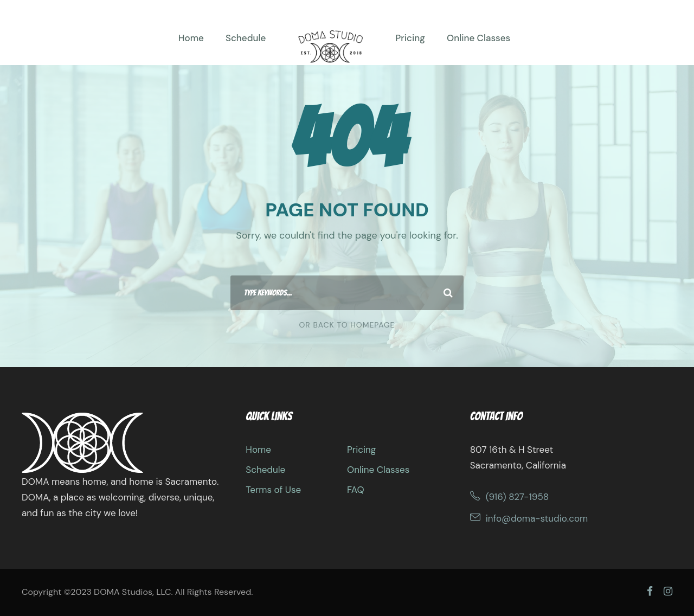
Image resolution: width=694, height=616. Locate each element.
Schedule (246, 38)
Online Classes (478, 38)
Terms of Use (273, 490)
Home (191, 38)
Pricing (410, 38)
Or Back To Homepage (347, 325)
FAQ (356, 490)
